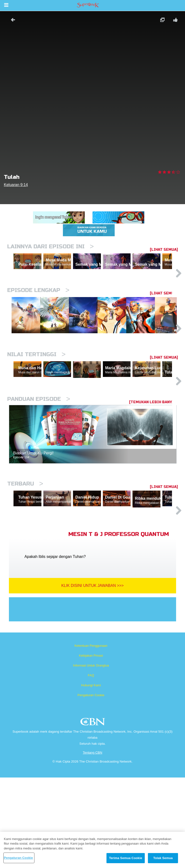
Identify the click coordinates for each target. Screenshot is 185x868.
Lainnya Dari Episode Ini (50, 247)
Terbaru (25, 552)
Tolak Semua (163, 858)
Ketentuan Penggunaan (91, 736)
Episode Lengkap (38, 311)
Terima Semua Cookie (126, 858)
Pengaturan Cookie (91, 786)
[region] (92, 850)
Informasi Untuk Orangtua (91, 756)
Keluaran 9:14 (16, 185)
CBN (93, 814)
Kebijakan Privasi (91, 746)
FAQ (91, 766)
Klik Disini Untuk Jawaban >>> (93, 676)
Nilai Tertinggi (36, 400)
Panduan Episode (39, 467)
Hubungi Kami (91, 776)
